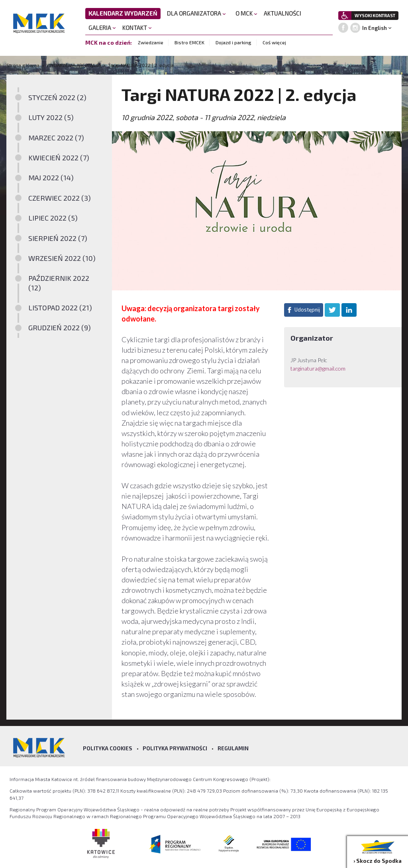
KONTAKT (137, 28)
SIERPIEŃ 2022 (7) (58, 238)
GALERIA (102, 28)
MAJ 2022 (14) (51, 178)
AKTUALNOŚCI (282, 13)
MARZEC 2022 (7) (56, 138)
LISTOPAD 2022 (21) (60, 308)
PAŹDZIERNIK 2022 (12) (59, 283)
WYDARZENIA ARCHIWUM (74, 65)
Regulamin (233, 748)
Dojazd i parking (233, 42)
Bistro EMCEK (189, 42)
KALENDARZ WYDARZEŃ (123, 13)
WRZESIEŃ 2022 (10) (62, 258)
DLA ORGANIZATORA (196, 13)
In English (375, 28)
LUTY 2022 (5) (51, 117)
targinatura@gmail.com (318, 368)
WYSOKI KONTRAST (375, 15)
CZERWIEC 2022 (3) (60, 198)
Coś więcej (274, 42)
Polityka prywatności (175, 748)
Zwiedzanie (151, 42)
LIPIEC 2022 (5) (53, 218)
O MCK (246, 13)
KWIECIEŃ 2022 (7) (59, 158)
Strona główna (24, 65)
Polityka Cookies (108, 748)
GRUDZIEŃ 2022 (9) (60, 327)
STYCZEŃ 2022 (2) (57, 97)
